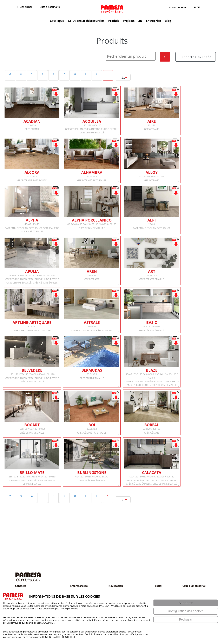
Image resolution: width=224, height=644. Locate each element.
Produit (114, 21)
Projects (129, 21)
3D (140, 21)
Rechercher (25, 7)
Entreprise (153, 21)
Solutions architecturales (86, 21)
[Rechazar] (186, 620)
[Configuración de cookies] (186, 611)
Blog (168, 21)
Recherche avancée (196, 57)
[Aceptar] (186, 603)
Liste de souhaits (49, 7)
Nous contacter (178, 7)
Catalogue (57, 21)
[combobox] (123, 77)
